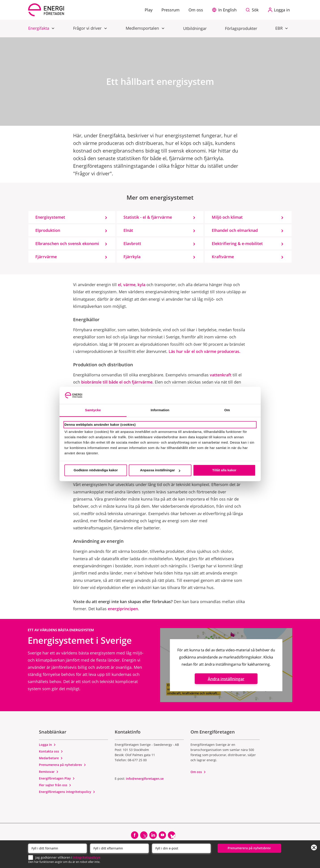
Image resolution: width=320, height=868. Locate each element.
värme (129, 285)
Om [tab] (227, 410)
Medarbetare (51, 758)
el (120, 285)
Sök (255, 10)
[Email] (181, 848)
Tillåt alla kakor (224, 470)
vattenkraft (221, 375)
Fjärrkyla (132, 257)
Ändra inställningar (226, 679)
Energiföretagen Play (57, 778)
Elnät (128, 230)
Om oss (198, 772)
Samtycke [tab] (93, 410)
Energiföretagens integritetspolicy (67, 792)
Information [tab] (160, 410)
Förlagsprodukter (241, 28)
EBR (280, 28)
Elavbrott (132, 243)
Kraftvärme (223, 257)
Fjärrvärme (46, 257)
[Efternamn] (119, 848)
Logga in (47, 745)
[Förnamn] (57, 848)
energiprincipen (123, 609)
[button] (225, 10)
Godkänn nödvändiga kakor (96, 470)
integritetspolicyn (87, 857)
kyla (141, 285)
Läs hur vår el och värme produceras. (205, 351)
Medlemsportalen (143, 28)
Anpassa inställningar (160, 470)
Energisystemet (50, 217)
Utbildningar (195, 28)
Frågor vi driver (88, 28)
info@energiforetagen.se (145, 779)
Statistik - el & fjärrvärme (148, 217)
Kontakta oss (51, 751)
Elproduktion (48, 230)
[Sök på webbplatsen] (253, 10)
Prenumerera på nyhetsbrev (63, 765)
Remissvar (49, 772)
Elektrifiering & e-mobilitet (237, 243)
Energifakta (39, 28)
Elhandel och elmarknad (235, 230)
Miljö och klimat (227, 217)
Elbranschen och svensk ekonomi (67, 243)
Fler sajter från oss (55, 785)
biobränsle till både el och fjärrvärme (117, 382)
